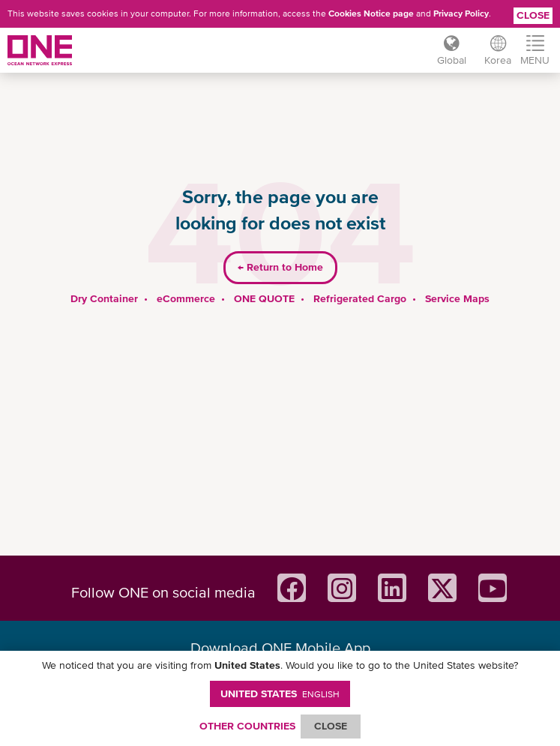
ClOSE (331, 726)
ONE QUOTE (264, 298)
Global (452, 60)
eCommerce (186, 298)
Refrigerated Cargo (360, 298)
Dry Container (104, 298)
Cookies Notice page (371, 13)
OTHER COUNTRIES (247, 726)
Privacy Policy (461, 13)
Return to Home (280, 267)
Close (533, 15)
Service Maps (457, 298)
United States (280, 694)
